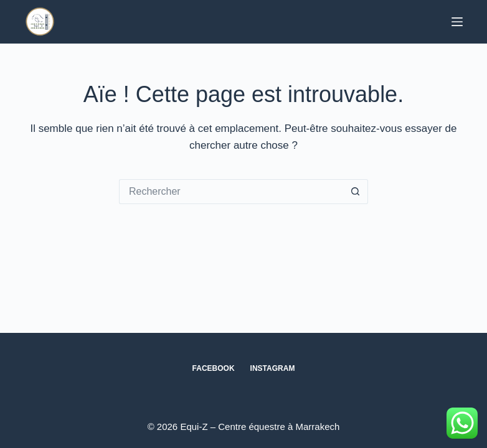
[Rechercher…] (231, 192)
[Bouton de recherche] (356, 192)
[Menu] (457, 22)
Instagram (273, 368)
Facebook (214, 368)
